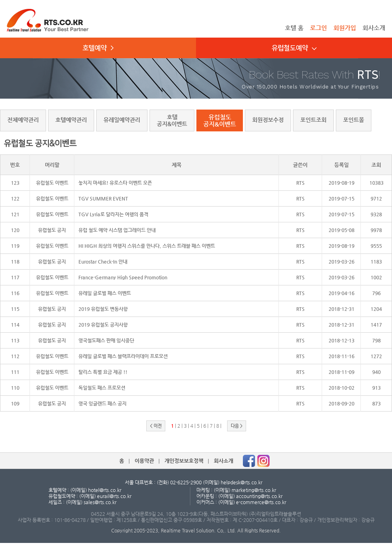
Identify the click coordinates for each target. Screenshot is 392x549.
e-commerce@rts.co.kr (261, 502)
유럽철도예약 (294, 48)
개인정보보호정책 (184, 461)
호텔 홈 (294, 28)
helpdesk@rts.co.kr (241, 482)
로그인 (318, 28)
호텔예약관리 (71, 120)
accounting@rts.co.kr (259, 496)
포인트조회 (313, 120)
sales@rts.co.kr (100, 502)
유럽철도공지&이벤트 (220, 120)
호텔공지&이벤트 (172, 120)
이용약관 (144, 461)
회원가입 (345, 28)
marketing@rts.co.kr (254, 490)
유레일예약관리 (122, 120)
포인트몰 (354, 120)
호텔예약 (98, 48)
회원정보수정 (268, 120)
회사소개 (374, 28)
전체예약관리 (23, 120)
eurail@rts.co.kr (114, 496)
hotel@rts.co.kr (105, 490)
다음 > (237, 426)
